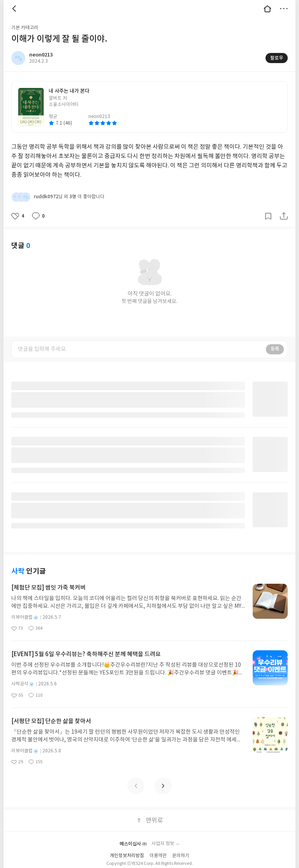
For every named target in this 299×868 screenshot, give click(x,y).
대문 (267, 9)
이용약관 (158, 856)
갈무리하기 (268, 216)
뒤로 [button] (15, 9)
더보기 (284, 9)
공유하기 (284, 216)
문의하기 (181, 856)
